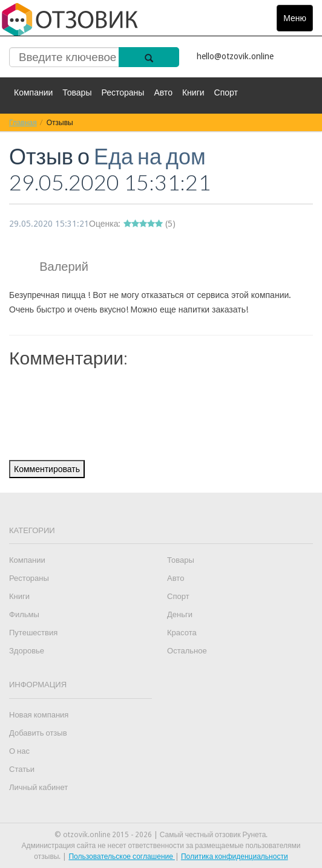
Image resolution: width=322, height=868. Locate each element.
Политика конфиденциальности (235, 857)
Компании (33, 92)
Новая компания (39, 715)
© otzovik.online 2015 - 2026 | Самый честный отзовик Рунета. (161, 835)
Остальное (187, 651)
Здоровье (27, 651)
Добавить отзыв (38, 733)
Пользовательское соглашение (122, 857)
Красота (182, 633)
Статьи (22, 769)
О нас (19, 751)
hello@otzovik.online (235, 56)
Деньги (180, 614)
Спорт (226, 92)
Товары (77, 92)
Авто (163, 92)
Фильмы (24, 614)
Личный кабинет (38, 787)
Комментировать (47, 469)
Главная (23, 122)
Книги (193, 92)
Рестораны (123, 92)
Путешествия (33, 633)
